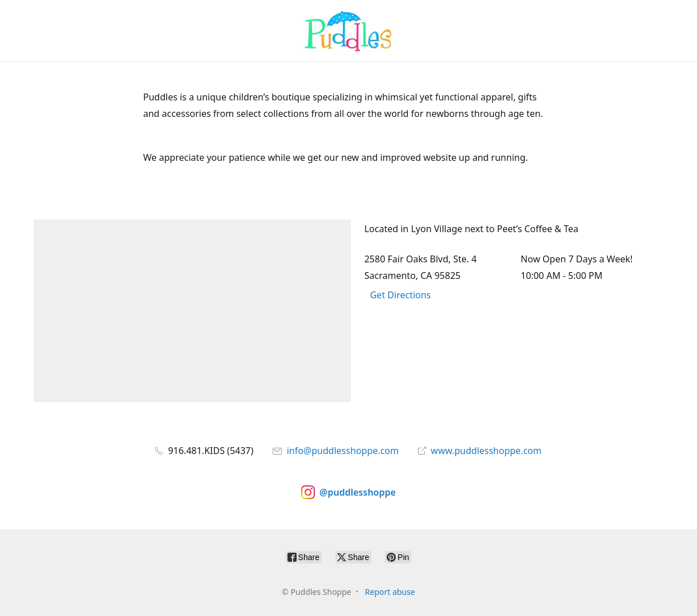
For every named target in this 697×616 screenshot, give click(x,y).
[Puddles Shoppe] (348, 31)
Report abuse (390, 592)
